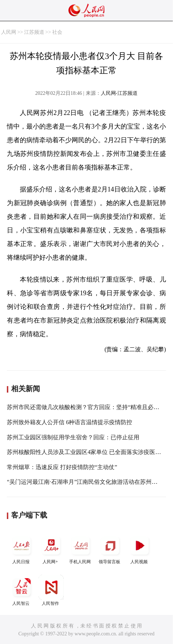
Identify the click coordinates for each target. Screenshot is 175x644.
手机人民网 (81, 549)
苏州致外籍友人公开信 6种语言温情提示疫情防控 (69, 422)
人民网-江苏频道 (119, 93)
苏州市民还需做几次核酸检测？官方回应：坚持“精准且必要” (84, 407)
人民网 (9, 32)
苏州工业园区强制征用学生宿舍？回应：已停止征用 (73, 437)
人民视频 (140, 549)
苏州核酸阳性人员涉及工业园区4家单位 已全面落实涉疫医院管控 (90, 452)
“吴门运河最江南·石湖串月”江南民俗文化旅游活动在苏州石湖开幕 (91, 482)
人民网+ (51, 549)
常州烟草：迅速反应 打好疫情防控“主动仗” (62, 467)
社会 (57, 32)
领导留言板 (110, 549)
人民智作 (51, 590)
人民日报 (22, 549)
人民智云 (22, 590)
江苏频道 (34, 32)
